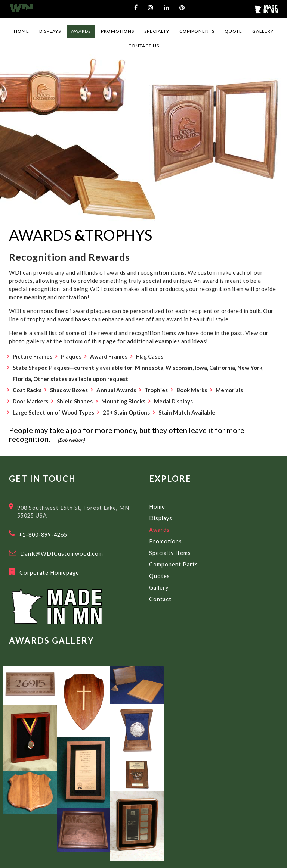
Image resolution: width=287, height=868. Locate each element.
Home (157, 507)
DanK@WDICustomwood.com (62, 554)
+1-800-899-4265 (43, 535)
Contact (160, 599)
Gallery (159, 588)
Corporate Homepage (49, 573)
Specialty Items (170, 553)
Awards (159, 530)
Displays (161, 518)
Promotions (166, 541)
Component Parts (174, 564)
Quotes (160, 576)
